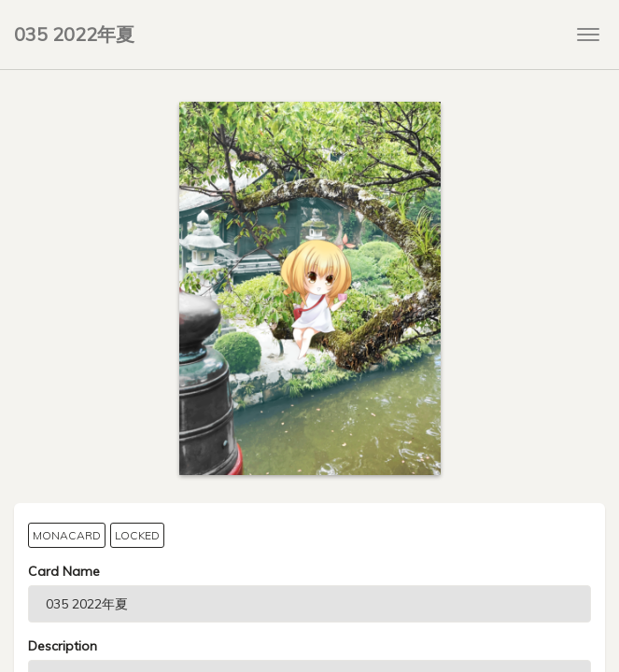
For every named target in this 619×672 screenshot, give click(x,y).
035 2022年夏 (74, 34)
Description (63, 646)
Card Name (64, 571)
